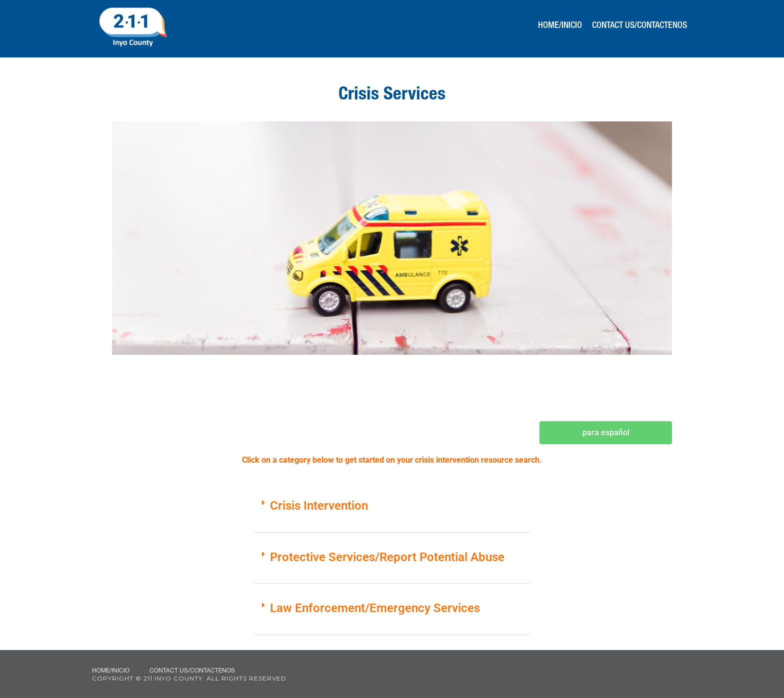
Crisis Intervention (319, 506)
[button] (392, 512)
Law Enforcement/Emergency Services (375, 608)
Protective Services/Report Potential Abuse (387, 557)
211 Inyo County (133, 27)
